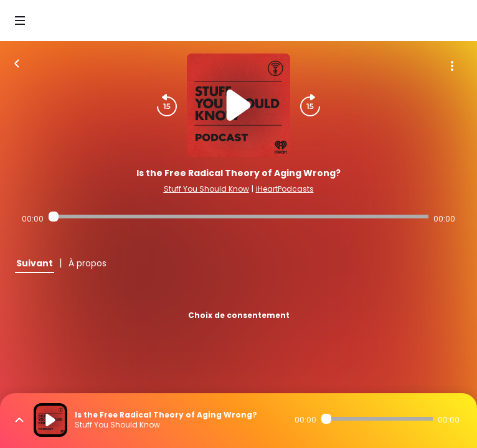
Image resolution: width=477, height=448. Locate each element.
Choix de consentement (239, 315)
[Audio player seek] (238, 217)
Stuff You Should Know (206, 189)
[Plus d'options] (452, 66)
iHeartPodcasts (285, 189)
